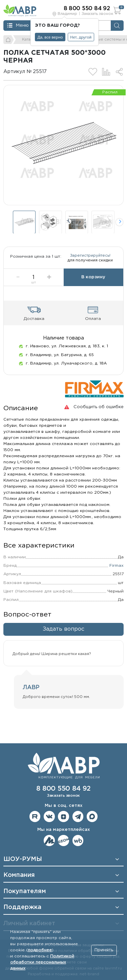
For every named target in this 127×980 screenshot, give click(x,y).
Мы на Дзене (63, 817)
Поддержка (22, 908)
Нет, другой (81, 37)
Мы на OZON (63, 841)
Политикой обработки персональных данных (42, 962)
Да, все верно (50, 37)
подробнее (40, 950)
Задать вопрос (63, 635)
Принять (104, 950)
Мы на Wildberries (78, 841)
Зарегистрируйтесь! (90, 259)
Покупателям (25, 891)
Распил (110, 92)
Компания (19, 876)
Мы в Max (92, 817)
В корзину (93, 283)
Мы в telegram (78, 817)
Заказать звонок (97, 14)
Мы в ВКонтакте (49, 817)
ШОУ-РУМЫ (23, 859)
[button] (119, 222)
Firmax (117, 572)
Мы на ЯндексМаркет (49, 841)
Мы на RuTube (35, 817)
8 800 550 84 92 (63, 789)
